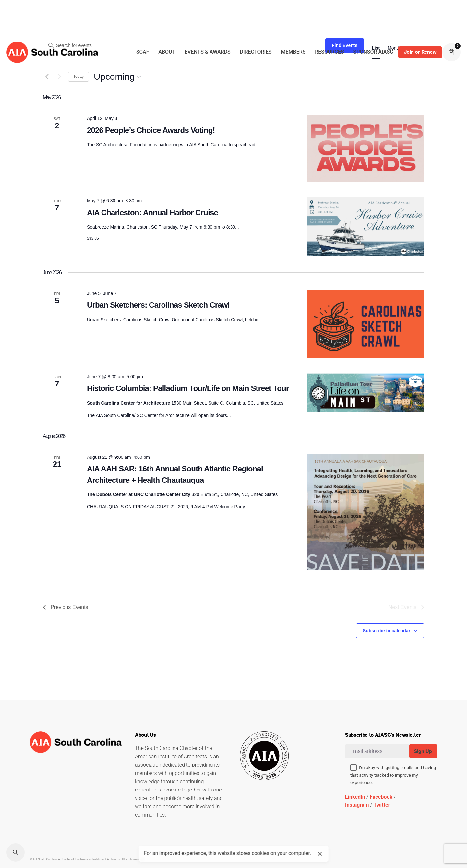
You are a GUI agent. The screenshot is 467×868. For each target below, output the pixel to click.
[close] (320, 854)
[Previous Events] (66, 607)
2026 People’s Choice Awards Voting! (151, 130)
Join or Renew (420, 52)
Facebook (381, 797)
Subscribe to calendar (387, 631)
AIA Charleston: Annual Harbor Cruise (152, 213)
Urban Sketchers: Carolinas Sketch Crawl (158, 305)
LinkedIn (355, 797)
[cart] (451, 52)
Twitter (382, 805)
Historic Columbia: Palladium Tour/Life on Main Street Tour (188, 388)
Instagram (357, 805)
